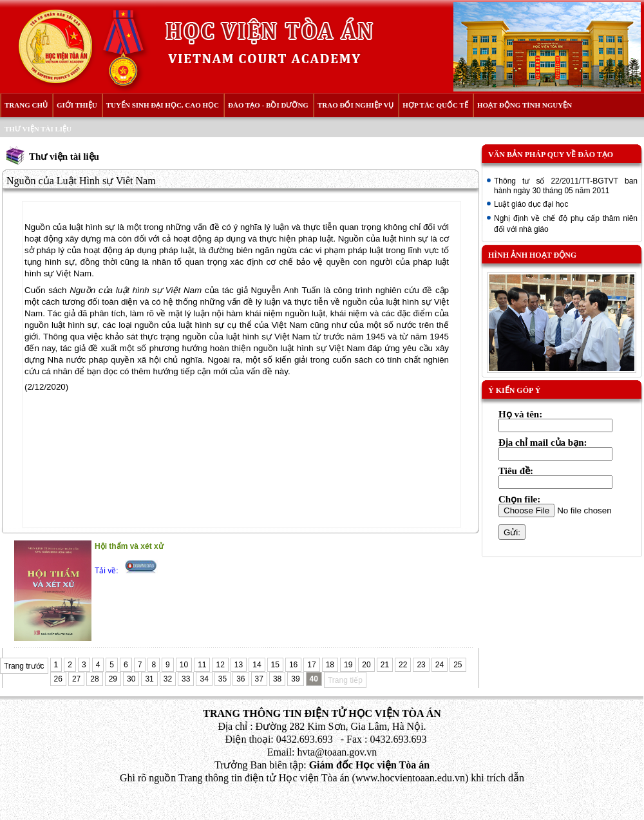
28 (94, 679)
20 (366, 665)
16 (293, 665)
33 (186, 679)
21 (385, 665)
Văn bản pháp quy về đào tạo (551, 155)
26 (58, 679)
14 (257, 665)
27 (76, 679)
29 (113, 679)
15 (275, 665)
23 (421, 665)
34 (204, 679)
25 (458, 665)
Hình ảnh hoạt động (532, 255)
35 (223, 679)
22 (403, 665)
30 (131, 679)
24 (440, 665)
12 (220, 665)
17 (311, 665)
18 (330, 665)
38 (277, 679)
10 (184, 665)
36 (241, 679)
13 (239, 665)
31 (149, 679)
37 (259, 679)
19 (348, 665)
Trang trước (24, 666)
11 (202, 665)
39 (295, 679)
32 (168, 679)
